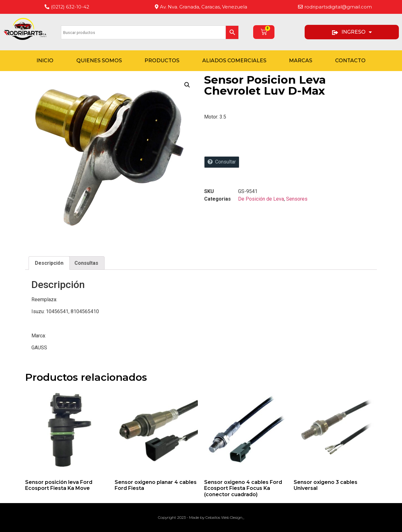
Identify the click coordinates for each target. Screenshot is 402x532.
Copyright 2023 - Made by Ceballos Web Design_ (201, 517)
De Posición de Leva (261, 199)
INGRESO (352, 32)
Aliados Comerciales (234, 61)
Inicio (45, 61)
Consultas (86, 263)
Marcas (301, 61)
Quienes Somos (99, 61)
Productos (162, 61)
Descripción (49, 263)
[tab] (49, 263)
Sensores (297, 199)
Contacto (350, 61)
